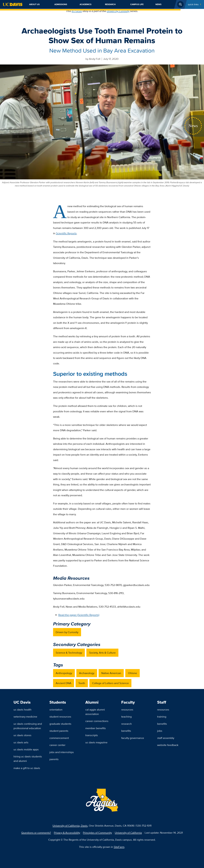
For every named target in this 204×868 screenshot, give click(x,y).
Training (162, 717)
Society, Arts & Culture (102, 653)
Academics (86, 4)
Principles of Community (97, 833)
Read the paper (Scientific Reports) (79, 615)
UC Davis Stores (22, 735)
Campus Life (137, 4)
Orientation (56, 710)
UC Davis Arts (21, 742)
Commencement (59, 738)
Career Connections (97, 721)
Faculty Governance (133, 738)
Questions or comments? (36, 833)
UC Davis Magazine (96, 742)
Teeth (82, 683)
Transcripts (92, 735)
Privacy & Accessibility (67, 833)
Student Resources (60, 717)
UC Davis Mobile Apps (26, 749)
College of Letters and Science (110, 683)
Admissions (61, 4)
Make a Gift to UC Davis (27, 768)
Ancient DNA (63, 683)
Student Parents (59, 731)
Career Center (57, 745)
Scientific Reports (66, 233)
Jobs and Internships (62, 752)
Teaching (126, 717)
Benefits (126, 731)
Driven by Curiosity (118, 11)
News (158, 4)
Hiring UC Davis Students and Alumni (28, 759)
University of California (128, 833)
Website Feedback (168, 745)
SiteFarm (119, 847)
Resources (127, 710)
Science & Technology (69, 653)
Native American (111, 673)
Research (110, 4)
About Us (34, 4)
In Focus (77, 11)
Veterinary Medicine (25, 717)
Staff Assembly (166, 738)
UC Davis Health (23, 710)
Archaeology (87, 673)
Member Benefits (96, 728)
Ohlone (133, 673)
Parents (54, 759)
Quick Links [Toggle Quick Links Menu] (193, 4)
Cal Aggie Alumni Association (95, 712)
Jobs (160, 731)
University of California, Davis (70, 826)
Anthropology (64, 673)
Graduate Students (60, 724)
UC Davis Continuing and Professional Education (28, 726)
